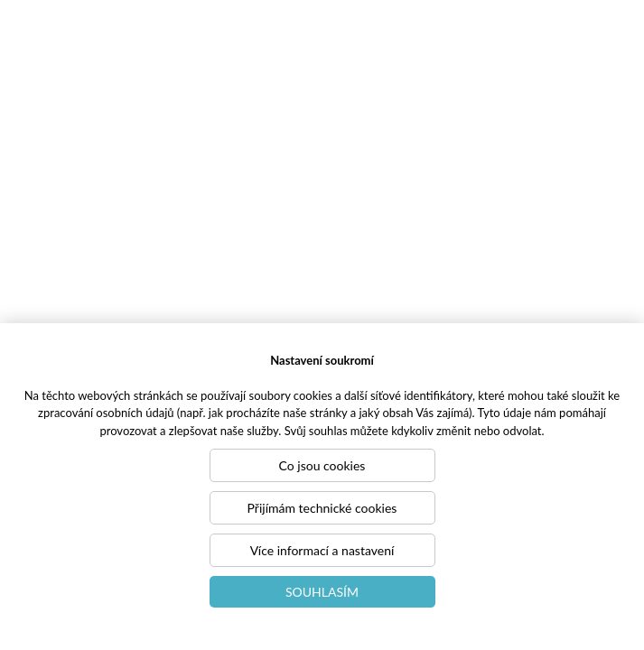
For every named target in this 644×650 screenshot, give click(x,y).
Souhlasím (322, 592)
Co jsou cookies (322, 465)
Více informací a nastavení (322, 550)
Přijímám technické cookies (322, 508)
